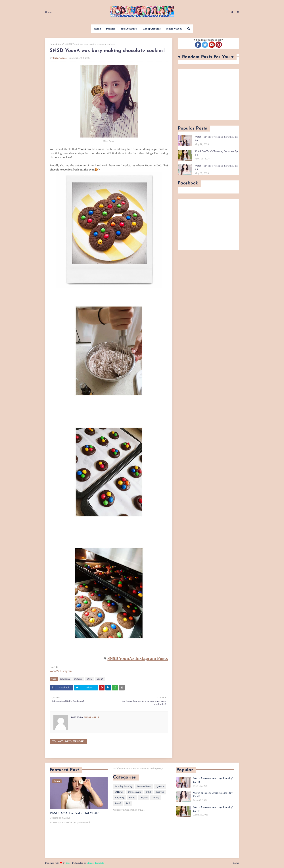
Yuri (128, 803)
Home (48, 12)
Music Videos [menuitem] (174, 29)
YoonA (61, 44)
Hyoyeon (160, 786)
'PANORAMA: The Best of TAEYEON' (74, 813)
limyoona (65, 679)
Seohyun (160, 792)
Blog (68, 863)
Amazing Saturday (124, 786)
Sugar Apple (60, 58)
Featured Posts (144, 786)
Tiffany (156, 798)
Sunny (132, 798)
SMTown (119, 792)
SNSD (89, 679)
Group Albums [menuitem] (152, 29)
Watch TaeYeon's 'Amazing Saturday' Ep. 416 (216, 139)
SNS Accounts (134, 792)
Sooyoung (120, 798)
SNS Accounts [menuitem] (129, 29)
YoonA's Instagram (61, 671)
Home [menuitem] (97, 29)
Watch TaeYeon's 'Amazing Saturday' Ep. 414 (216, 153)
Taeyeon (144, 798)
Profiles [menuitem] (111, 29)
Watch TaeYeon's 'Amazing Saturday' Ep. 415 (216, 168)
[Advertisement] (208, 95)
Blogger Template (95, 863)
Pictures (78, 679)
